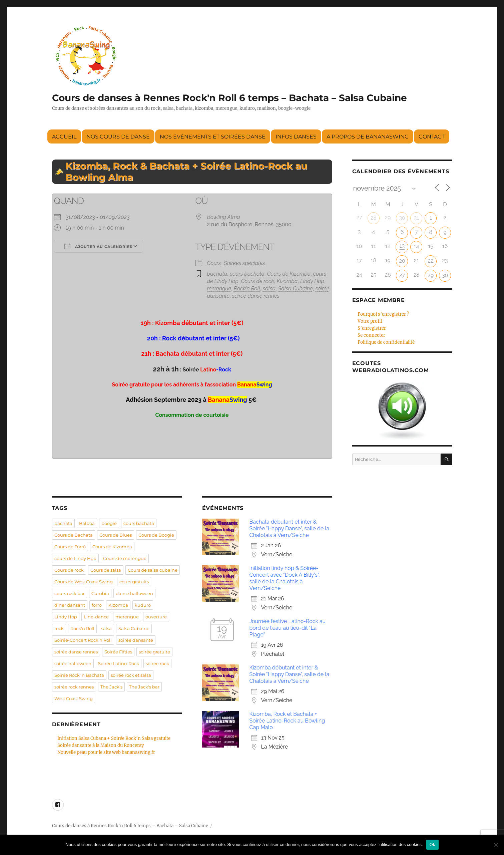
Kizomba (287, 281)
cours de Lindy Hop (75, 558)
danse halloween (134, 593)
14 (417, 246)
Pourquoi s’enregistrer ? (383, 314)
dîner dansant (70, 605)
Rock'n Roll (247, 289)
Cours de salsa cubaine (153, 570)
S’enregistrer (372, 328)
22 (431, 261)
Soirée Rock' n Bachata (79, 675)
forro (97, 605)
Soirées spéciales (244, 263)
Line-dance (96, 617)
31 (416, 218)
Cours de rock (257, 281)
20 (402, 261)
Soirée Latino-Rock (119, 663)
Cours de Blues (116, 535)
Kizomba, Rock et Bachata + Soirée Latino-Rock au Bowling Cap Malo (287, 721)
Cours (214, 263)
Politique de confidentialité (386, 342)
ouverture (156, 617)
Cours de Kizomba (289, 274)
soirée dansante (136, 640)
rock (59, 628)
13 (402, 246)
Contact (432, 137)
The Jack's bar (144, 687)
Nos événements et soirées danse (213, 137)
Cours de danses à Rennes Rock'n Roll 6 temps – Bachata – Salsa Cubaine (229, 98)
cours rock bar (70, 593)
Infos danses (296, 137)
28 (374, 218)
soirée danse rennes (256, 296)
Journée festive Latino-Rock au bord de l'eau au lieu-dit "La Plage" (288, 628)
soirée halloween (73, 663)
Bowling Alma (224, 217)
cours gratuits (134, 582)
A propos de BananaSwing (368, 137)
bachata (217, 274)
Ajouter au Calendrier (99, 246)
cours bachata (247, 274)
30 (402, 218)
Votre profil (370, 321)
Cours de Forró (70, 547)
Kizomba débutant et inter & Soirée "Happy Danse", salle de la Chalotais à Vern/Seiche (290, 674)
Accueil (64, 137)
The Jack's (111, 687)
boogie (109, 523)
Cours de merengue (125, 558)
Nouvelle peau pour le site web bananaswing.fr (106, 752)
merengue (219, 289)
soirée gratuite (154, 652)
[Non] (496, 845)
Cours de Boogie (156, 535)
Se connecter (371, 335)
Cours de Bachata (74, 535)
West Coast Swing (74, 698)
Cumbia (100, 593)
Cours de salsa (106, 570)
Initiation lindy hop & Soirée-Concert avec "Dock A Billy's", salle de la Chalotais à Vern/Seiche (285, 578)
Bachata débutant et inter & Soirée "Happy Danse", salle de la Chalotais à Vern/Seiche (290, 528)
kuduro (143, 605)
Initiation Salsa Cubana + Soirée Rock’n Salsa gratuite (114, 738)
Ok (432, 844)
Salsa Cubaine (296, 289)
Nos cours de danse (118, 137)
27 (402, 275)
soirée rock (157, 663)
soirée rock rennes (74, 687)
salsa (269, 289)
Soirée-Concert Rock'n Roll (83, 640)
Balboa (87, 523)
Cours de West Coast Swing (84, 582)
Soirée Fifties (118, 652)
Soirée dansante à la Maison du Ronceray (101, 745)
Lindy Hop (312, 281)
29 (431, 275)
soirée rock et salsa (131, 675)
